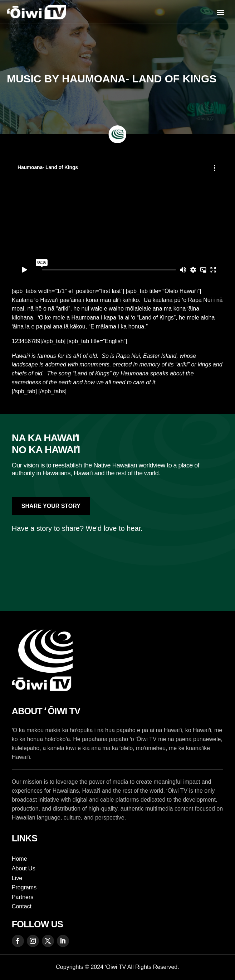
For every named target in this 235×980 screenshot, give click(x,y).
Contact (22, 906)
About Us (24, 868)
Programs (24, 887)
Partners (23, 897)
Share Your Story (51, 506)
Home (19, 859)
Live (17, 878)
